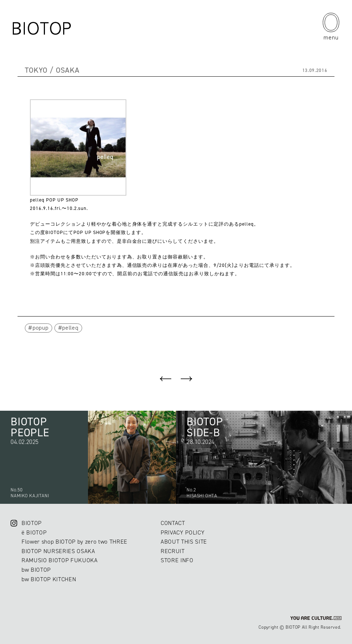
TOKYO (36, 70)
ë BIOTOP (34, 532)
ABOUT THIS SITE (184, 542)
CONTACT (173, 523)
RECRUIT (173, 551)
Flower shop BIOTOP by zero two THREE (74, 542)
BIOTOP (32, 523)
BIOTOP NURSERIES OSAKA (58, 551)
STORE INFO (177, 560)
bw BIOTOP (36, 570)
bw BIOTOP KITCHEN (49, 579)
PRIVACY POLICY (183, 532)
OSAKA (68, 70)
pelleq (70, 328)
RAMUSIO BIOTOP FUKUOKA (60, 560)
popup (40, 328)
